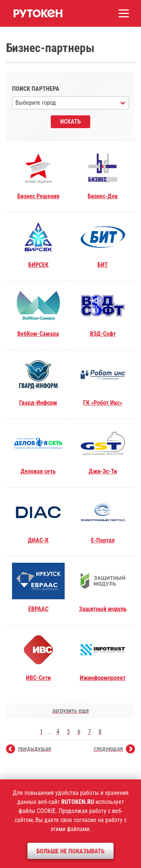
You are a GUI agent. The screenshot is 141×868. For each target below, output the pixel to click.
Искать (70, 122)
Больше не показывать (70, 851)
